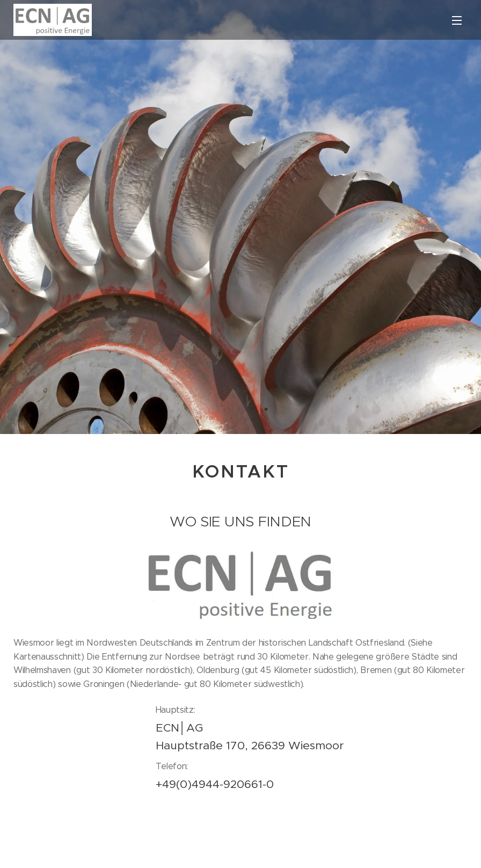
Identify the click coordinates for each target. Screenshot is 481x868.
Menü (457, 20)
